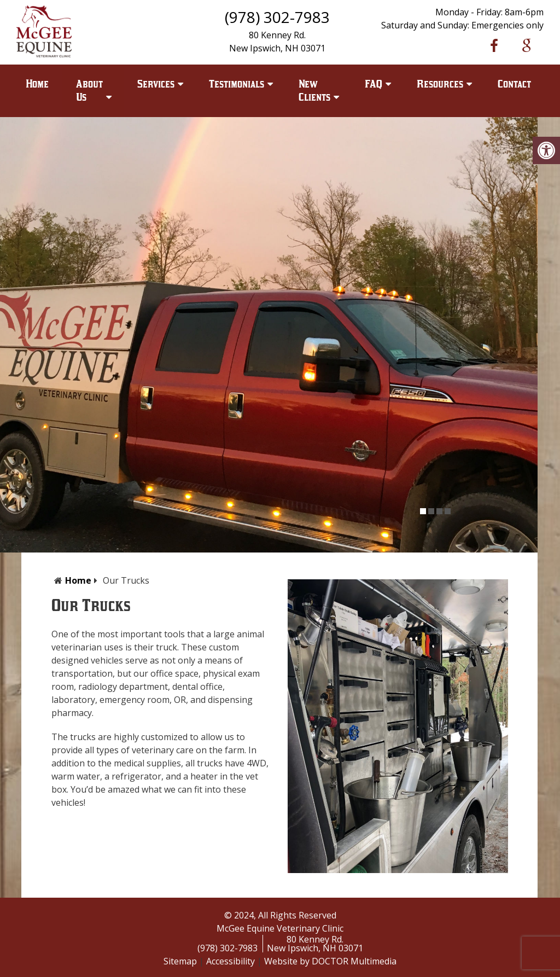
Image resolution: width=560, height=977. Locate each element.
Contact (514, 84)
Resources (440, 84)
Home (37, 84)
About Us (89, 91)
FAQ (374, 84)
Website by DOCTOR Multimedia (330, 961)
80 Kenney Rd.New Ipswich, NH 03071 (315, 944)
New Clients (314, 91)
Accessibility (231, 961)
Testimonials (237, 84)
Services (156, 84)
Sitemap (180, 961)
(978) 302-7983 (277, 17)
